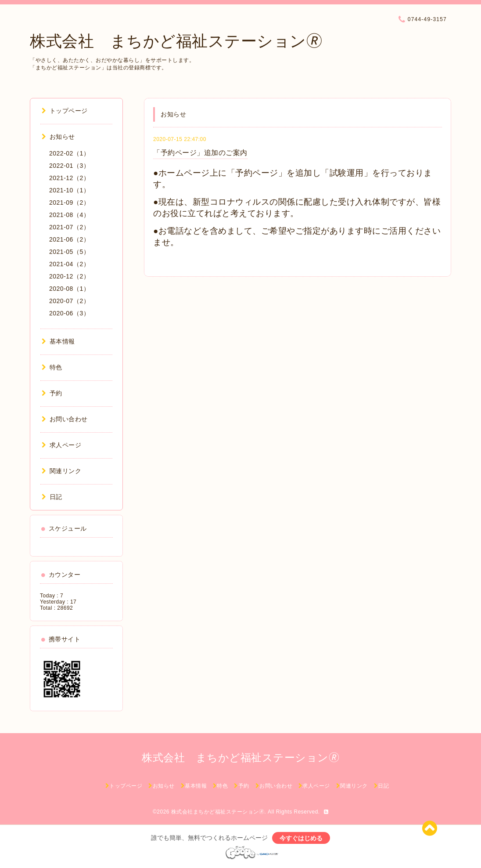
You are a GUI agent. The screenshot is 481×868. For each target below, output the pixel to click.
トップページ (65, 111)
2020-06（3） (69, 313)
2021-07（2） (69, 227)
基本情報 (58, 341)
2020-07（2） (69, 301)
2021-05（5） (69, 252)
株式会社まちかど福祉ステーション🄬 (218, 812)
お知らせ (58, 137)
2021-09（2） (69, 203)
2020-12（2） (69, 276)
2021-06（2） (69, 239)
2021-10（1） (69, 190)
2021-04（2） (69, 264)
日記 (52, 497)
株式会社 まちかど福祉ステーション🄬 (176, 41)
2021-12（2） (69, 178)
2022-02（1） (69, 153)
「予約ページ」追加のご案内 (200, 153)
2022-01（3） (69, 166)
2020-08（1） (69, 289)
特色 (52, 367)
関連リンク (61, 471)
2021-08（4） (69, 215)
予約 (52, 393)
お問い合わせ (65, 419)
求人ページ (61, 445)
